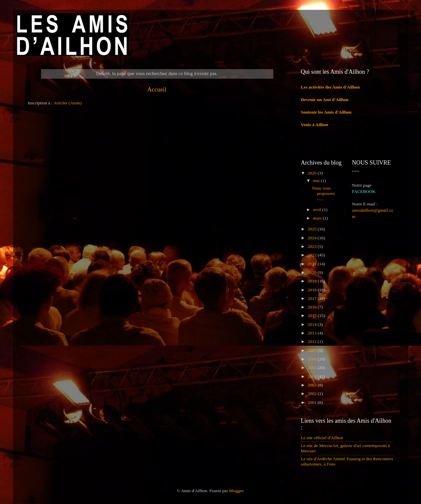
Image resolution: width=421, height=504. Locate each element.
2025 (312, 229)
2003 (312, 385)
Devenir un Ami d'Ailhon (325, 100)
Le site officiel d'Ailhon (322, 438)
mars (318, 218)
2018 (312, 290)
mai (317, 181)
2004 (312, 376)
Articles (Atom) (67, 103)
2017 (312, 298)
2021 (312, 264)
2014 (312, 324)
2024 (312, 238)
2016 (312, 307)
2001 (312, 402)
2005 (312, 368)
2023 (312, 246)
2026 (312, 173)
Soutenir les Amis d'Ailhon (326, 112)
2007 (312, 350)
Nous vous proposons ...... (323, 193)
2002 (312, 394)
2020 (312, 272)
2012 (312, 342)
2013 (312, 333)
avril (318, 210)
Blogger (236, 491)
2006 (312, 359)
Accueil (157, 89)
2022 (312, 255)
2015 (312, 316)
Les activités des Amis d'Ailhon (330, 87)
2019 (312, 281)
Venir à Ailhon (315, 125)
